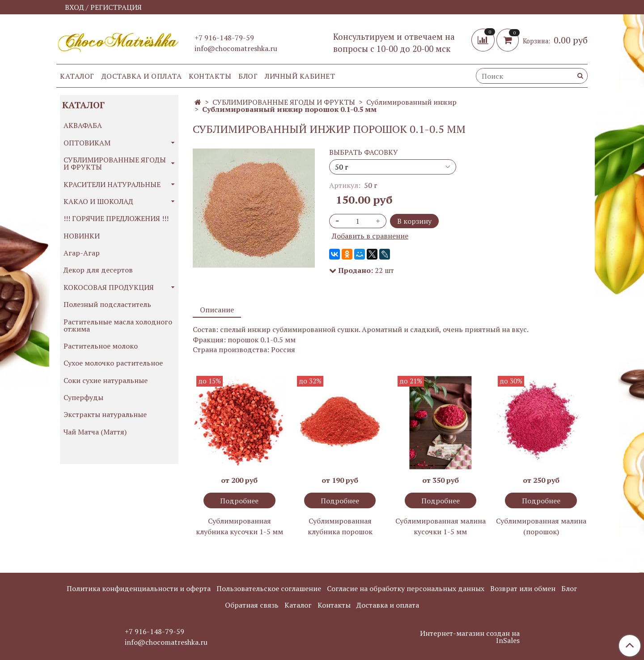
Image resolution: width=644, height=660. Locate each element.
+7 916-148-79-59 (224, 38)
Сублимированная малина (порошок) (541, 526)
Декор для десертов (98, 270)
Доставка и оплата (142, 76)
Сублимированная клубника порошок (340, 526)
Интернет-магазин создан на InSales (470, 637)
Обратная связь (252, 605)
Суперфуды (83, 397)
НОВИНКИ (82, 236)
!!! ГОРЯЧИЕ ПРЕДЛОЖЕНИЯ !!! (116, 218)
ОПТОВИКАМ (87, 143)
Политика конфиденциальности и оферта (139, 588)
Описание (217, 310)
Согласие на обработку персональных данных (406, 588)
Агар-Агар (82, 253)
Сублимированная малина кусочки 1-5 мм (441, 526)
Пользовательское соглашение (269, 588)
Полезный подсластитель (107, 304)
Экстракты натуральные (105, 414)
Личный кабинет (300, 76)
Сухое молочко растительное (113, 363)
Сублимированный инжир (411, 102)
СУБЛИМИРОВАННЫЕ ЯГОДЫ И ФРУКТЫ (284, 102)
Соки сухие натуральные (106, 380)
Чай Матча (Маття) (95, 432)
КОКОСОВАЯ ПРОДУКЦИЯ (109, 287)
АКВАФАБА (83, 125)
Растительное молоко (101, 346)
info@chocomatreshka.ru (236, 48)
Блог (248, 76)
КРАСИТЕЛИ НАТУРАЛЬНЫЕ (112, 184)
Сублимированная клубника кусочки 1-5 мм (239, 526)
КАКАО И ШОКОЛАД (98, 201)
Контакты (210, 76)
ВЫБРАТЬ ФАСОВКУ (364, 152)
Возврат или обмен (523, 588)
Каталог (77, 76)
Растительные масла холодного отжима (118, 325)
